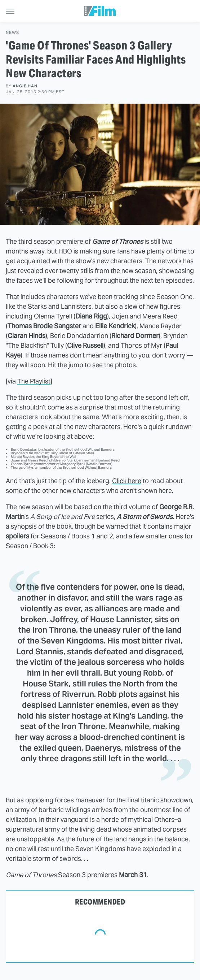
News (12, 33)
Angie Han (25, 86)
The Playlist (34, 381)
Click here (127, 481)
